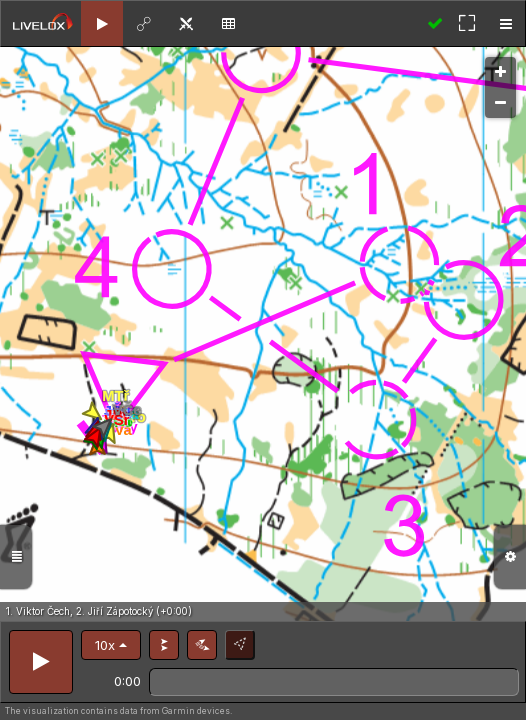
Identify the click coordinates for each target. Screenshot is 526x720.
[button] (111, 645)
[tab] (102, 23)
